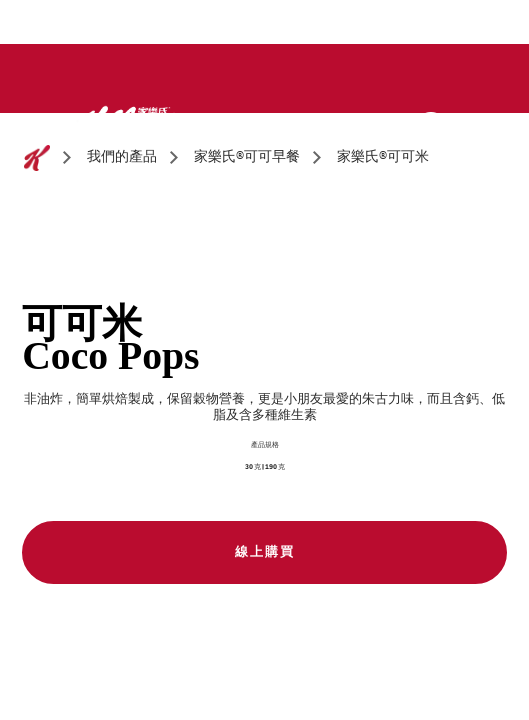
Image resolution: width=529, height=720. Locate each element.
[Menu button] (476, 125)
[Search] (431, 127)
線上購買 (265, 552)
